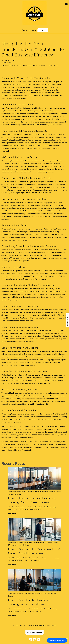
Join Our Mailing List (34, 632)
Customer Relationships (24, 543)
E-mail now (43, 30)
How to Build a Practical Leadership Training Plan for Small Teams (33, 500)
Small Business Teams (40, 594)
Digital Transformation (31, 65)
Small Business (53, 65)
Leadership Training (15, 494)
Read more (12, 513)
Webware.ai (52, 625)
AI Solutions (43, 65)
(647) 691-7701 (29, 30)
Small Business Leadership (25, 492)
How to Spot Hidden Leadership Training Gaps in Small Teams (30, 602)
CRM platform (13, 545)
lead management (39, 543)
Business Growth (55, 492)
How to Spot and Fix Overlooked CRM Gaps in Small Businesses (34, 551)
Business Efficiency (16, 65)
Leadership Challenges (24, 594)
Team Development (42, 492)
